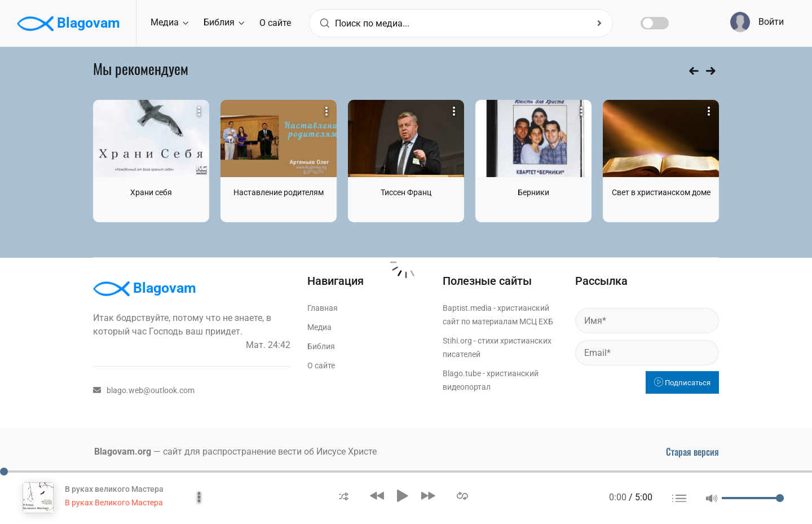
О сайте (275, 23)
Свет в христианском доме (661, 192)
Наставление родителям (279, 192)
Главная (323, 308)
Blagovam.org (123, 452)
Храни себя (151, 192)
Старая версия (692, 452)
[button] (344, 496)
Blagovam (69, 24)
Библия (224, 22)
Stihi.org (457, 341)
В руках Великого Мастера (114, 503)
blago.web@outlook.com (144, 390)
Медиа (169, 22)
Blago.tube (462, 373)
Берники (533, 192)
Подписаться (682, 383)
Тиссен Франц (406, 192)
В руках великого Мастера (114, 489)
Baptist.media (467, 308)
